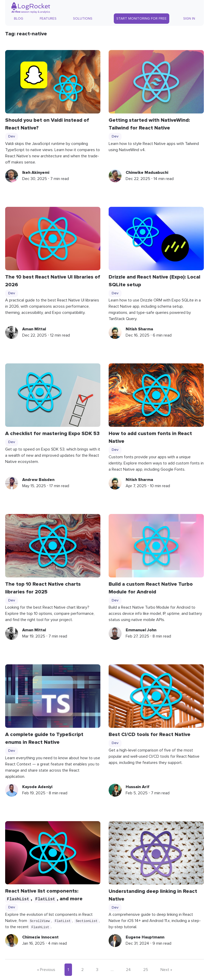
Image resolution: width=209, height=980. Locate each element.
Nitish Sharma (139, 329)
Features (48, 19)
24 (128, 970)
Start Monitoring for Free (142, 19)
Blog (19, 19)
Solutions (83, 19)
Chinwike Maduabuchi (147, 173)
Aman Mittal (34, 329)
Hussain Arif (138, 787)
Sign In (189, 19)
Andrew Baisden (38, 480)
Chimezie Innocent (40, 937)
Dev (12, 136)
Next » (166, 970)
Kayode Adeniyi (37, 787)
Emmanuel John (141, 630)
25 (146, 970)
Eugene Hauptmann (145, 937)
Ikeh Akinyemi (36, 173)
